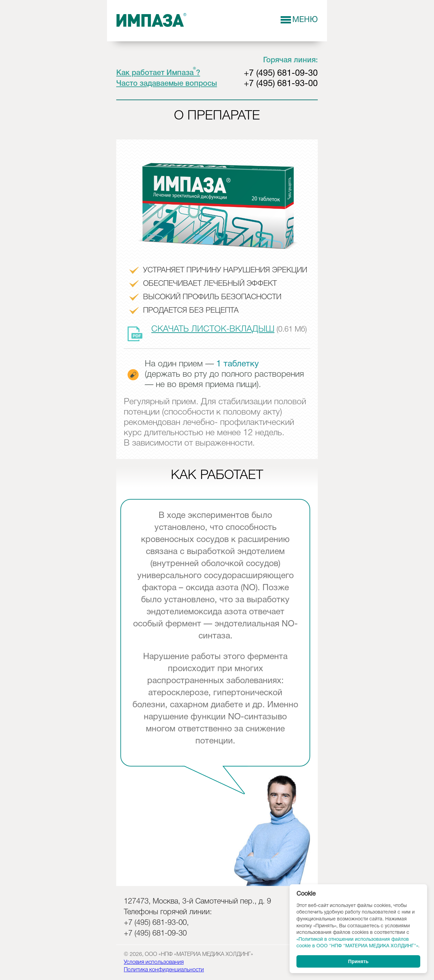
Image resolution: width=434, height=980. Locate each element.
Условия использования (154, 962)
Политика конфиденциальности (164, 970)
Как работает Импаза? (158, 73)
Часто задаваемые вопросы (167, 84)
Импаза (152, 20)
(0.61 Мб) (217, 330)
